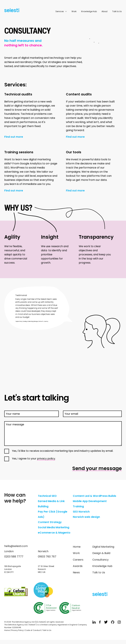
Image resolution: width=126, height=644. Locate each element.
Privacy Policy (17, 630)
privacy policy (46, 459)
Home (77, 547)
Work (74, 11)
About (105, 11)
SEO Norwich (81, 512)
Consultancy (100, 560)
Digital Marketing (103, 547)
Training (78, 506)
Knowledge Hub (89, 11)
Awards (78, 566)
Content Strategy (50, 522)
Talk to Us (117, 11)
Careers (78, 560)
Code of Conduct (33, 630)
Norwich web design (86, 517)
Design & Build (101, 553)
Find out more (14, 137)
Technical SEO (47, 496)
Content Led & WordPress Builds (94, 496)
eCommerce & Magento (54, 533)
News (76, 572)
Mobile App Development (90, 501)
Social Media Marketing (54, 527)
